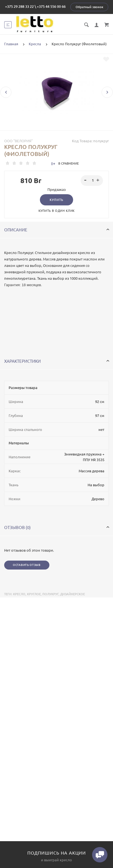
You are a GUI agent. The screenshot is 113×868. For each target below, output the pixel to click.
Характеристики (57, 361)
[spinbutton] (92, 181)
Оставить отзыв (27, 565)
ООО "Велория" (18, 141)
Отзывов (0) (57, 527)
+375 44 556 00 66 (51, 6)
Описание (57, 230)
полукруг (51, 594)
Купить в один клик (57, 211)
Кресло (19, 594)
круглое (34, 594)
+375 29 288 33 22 (19, 6)
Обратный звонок (89, 7)
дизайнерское (73, 594)
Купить (56, 200)
